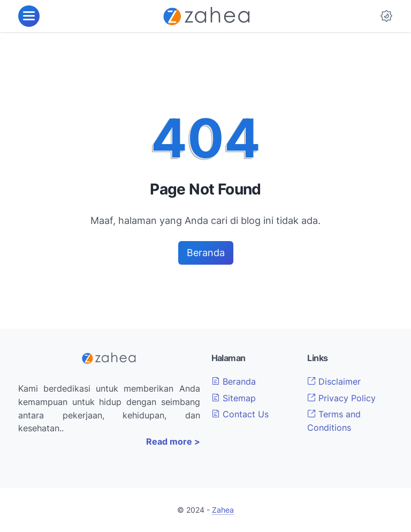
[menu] (29, 16)
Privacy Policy (341, 398)
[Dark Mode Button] (386, 16)
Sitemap (234, 398)
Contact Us (240, 414)
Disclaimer (334, 381)
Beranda (206, 253)
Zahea (223, 510)
